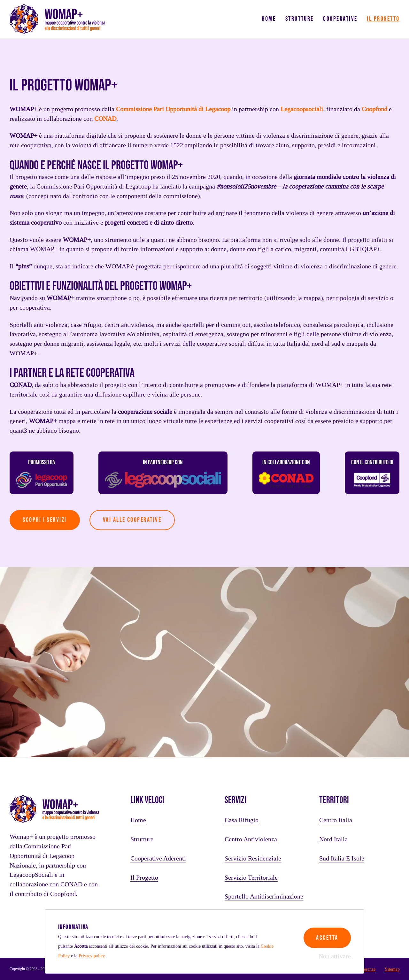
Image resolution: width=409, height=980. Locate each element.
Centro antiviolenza (251, 839)
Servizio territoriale (251, 878)
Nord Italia (333, 839)
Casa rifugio (242, 820)
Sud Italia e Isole (342, 859)
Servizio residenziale (253, 859)
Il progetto (383, 19)
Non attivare (335, 956)
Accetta (327, 938)
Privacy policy (92, 956)
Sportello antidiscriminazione (264, 897)
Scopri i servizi (45, 520)
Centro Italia (336, 820)
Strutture (300, 19)
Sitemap (392, 969)
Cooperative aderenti (158, 859)
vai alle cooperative (132, 520)
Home (269, 19)
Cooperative (340, 19)
